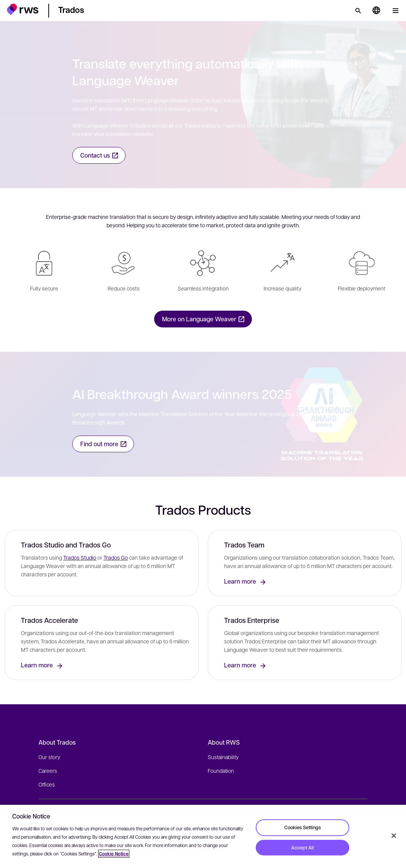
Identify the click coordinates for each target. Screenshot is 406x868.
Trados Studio (80, 557)
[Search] (358, 11)
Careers (48, 771)
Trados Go (116, 557)
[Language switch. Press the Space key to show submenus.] (376, 11)
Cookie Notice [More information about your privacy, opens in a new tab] (114, 854)
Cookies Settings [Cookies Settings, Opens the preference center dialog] (303, 827)
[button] (23, 9)
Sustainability (223, 757)
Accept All (303, 847)
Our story (49, 757)
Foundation (221, 771)
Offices (47, 784)
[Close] (394, 836)
